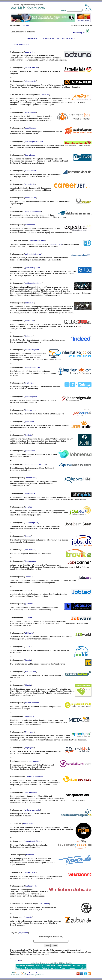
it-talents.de (30, 383)
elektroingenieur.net (33, 211)
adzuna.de (29, 52)
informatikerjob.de (32, 350)
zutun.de (28, 917)
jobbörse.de (30, 410)
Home (14, 960)
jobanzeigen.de (31, 396)
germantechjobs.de (33, 268)
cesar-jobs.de (31, 198)
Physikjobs (29, 748)
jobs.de (28, 536)
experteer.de (30, 225)
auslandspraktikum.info (34, 141)
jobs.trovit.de (30, 550)
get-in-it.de (29, 303)
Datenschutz (33, 973)
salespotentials (31, 792)
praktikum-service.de (35, 777)
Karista (28, 660)
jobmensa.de (30, 451)
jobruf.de (29, 507)
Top (19, 960)
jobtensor (29, 604)
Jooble (28, 647)
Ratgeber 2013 (56, 244)
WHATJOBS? (30, 872)
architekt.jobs (30, 112)
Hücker (29, 975)
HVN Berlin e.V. (68, 38)
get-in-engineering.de (34, 283)
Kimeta (28, 685)
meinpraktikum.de (32, 703)
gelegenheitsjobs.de (33, 254)
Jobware (29, 617)
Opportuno (29, 732)
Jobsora (28, 577)
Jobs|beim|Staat (32, 523)
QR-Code (25, 25)
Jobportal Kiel (31, 478)
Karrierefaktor (31, 672)
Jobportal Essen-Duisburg (35, 464)
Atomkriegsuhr (34, 38)
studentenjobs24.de (33, 841)
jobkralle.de (30, 421)
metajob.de (30, 716)
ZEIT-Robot (44, 904)
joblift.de (28, 435)
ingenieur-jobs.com (33, 367)
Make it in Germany (22, 44)
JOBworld (29, 633)
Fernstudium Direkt (37, 240)
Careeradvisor (31, 171)
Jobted (28, 590)
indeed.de (29, 336)
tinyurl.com (23, 933)
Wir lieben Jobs (31, 886)
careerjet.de (30, 184)
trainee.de (30, 855)
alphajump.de (31, 81)
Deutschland (28, 823)
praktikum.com (34, 761)
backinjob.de (30, 155)
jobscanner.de (31, 561)
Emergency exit (79, 33)
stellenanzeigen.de (32, 810)
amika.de (45, 95)
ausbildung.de (31, 128)
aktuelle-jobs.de (31, 68)
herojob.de (29, 320)
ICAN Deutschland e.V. (50, 38)
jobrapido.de (30, 493)
